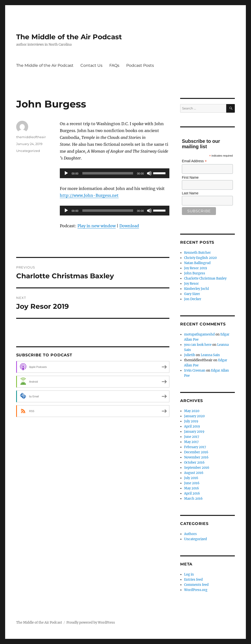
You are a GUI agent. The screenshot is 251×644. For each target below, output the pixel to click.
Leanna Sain (210, 355)
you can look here (198, 345)
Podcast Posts (140, 65)
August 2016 (194, 473)
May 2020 (192, 411)
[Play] (66, 173)
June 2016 (192, 483)
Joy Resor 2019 (196, 268)
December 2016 (196, 452)
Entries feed (193, 580)
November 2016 (196, 457)
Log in (189, 574)
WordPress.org (196, 590)
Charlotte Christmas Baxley (205, 278)
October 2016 (194, 463)
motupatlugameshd (199, 334)
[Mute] (149, 173)
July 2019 (191, 421)
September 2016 (197, 468)
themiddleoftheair (31, 137)
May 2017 (191, 442)
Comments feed (196, 585)
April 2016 (192, 493)
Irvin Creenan (195, 370)
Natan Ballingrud (197, 263)
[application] (114, 173)
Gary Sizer (192, 294)
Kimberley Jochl (196, 289)
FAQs (114, 65)
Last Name (190, 193)
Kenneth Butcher (197, 253)
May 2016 (192, 488)
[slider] (108, 173)
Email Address (194, 161)
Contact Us (91, 65)
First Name (190, 177)
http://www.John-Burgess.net (89, 195)
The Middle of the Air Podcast (69, 37)
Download (129, 226)
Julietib (190, 355)
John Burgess (195, 273)
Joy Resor (191, 284)
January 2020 (194, 416)
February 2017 (195, 447)
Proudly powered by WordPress (91, 623)
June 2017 (192, 437)
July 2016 (191, 478)
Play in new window (97, 226)
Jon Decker (193, 299)
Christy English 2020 (200, 258)
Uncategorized (28, 151)
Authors (190, 534)
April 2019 (192, 426)
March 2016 (193, 499)
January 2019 (194, 432)
